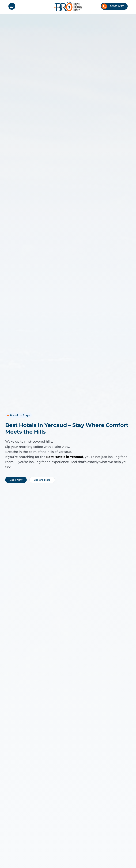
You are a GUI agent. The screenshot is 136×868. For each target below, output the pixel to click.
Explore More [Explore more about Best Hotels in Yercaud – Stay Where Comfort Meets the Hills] (42, 480)
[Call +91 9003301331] (114, 6)
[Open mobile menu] (12, 6)
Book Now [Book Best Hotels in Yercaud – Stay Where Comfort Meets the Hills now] (16, 480)
